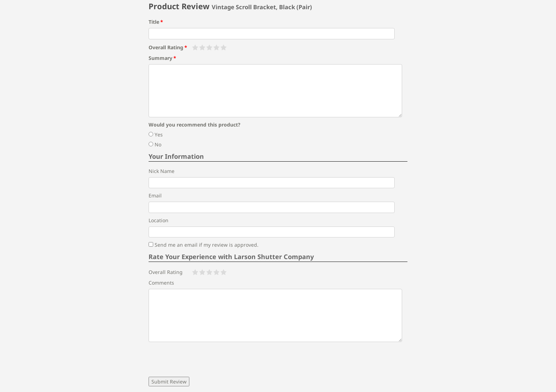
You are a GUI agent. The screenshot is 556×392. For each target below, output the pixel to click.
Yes (156, 135)
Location (159, 220)
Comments (161, 283)
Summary (160, 58)
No (155, 144)
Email (155, 195)
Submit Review (169, 382)
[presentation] (202, 359)
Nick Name (162, 171)
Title (154, 22)
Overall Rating (166, 47)
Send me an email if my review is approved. (204, 245)
